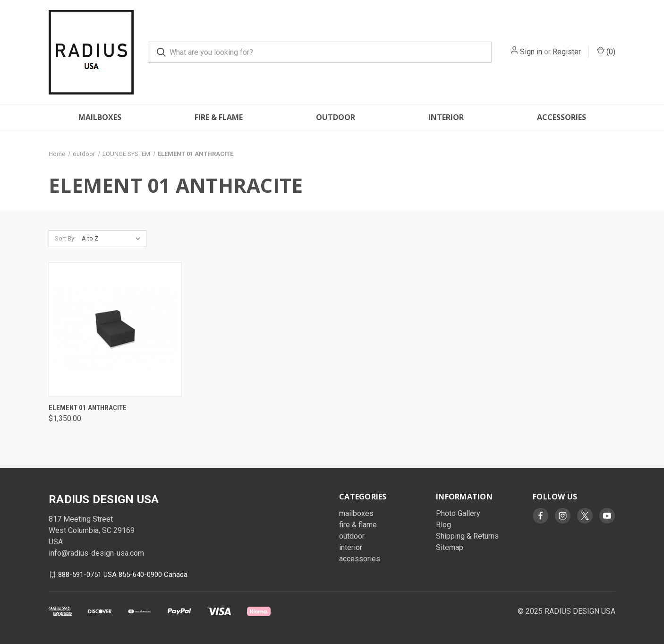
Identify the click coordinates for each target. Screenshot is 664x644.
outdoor (336, 117)
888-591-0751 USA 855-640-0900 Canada (123, 575)
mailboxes (100, 117)
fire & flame (219, 117)
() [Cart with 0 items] (606, 51)
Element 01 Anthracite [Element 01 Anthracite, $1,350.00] (88, 408)
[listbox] (113, 239)
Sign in (531, 52)
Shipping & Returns (467, 536)
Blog (443, 525)
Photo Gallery (458, 513)
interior (446, 117)
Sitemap (450, 547)
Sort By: (65, 238)
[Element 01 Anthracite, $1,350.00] (115, 330)
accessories (562, 117)
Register (567, 52)
